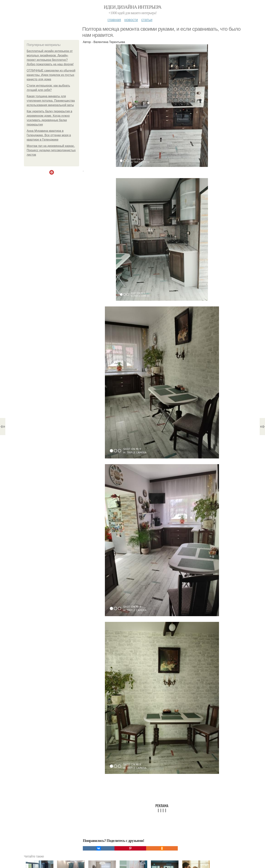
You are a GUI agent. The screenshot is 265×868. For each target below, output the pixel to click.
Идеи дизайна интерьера (133, 7)
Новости (131, 20)
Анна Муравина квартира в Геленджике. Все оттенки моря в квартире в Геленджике (49, 135)
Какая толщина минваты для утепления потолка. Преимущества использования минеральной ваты (51, 101)
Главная (114, 20)
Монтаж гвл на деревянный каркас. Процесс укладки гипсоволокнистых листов (51, 150)
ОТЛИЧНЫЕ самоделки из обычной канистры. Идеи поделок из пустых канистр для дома (51, 75)
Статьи (147, 20)
